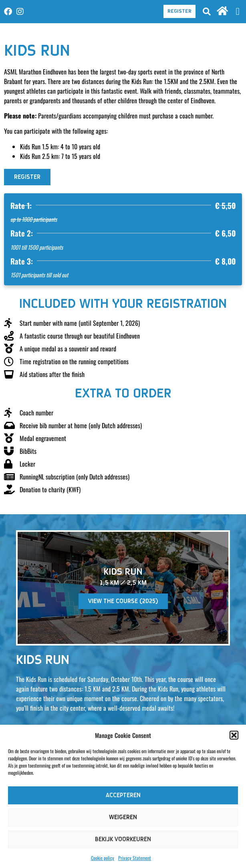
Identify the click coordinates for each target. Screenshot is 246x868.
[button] (234, 735)
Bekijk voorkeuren (123, 839)
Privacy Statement (135, 858)
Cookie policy (103, 858)
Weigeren (123, 817)
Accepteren (123, 795)
